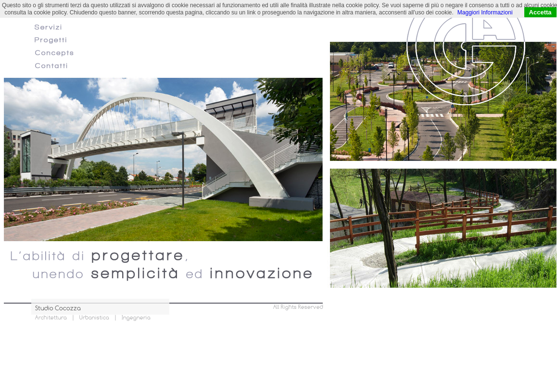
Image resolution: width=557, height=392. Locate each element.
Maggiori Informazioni (485, 12)
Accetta (540, 12)
